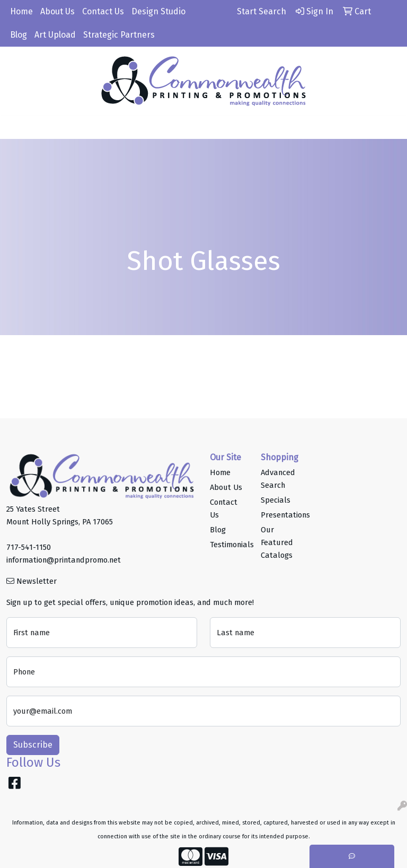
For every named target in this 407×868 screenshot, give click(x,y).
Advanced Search (278, 479)
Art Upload (55, 35)
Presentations (280, 515)
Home (21, 11)
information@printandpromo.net (64, 560)
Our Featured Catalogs (277, 542)
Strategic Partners (119, 35)
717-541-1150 (29, 547)
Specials (276, 500)
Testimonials (229, 545)
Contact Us (103, 11)
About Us (57, 11)
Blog (19, 35)
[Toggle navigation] (16, 127)
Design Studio (158, 11)
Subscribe (33, 745)
